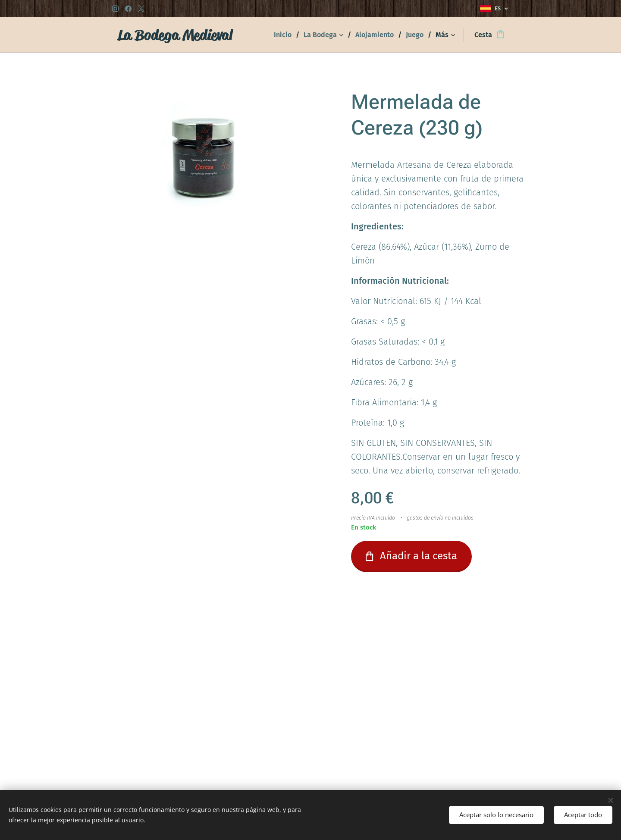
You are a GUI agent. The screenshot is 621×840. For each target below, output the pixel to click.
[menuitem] (285, 35)
